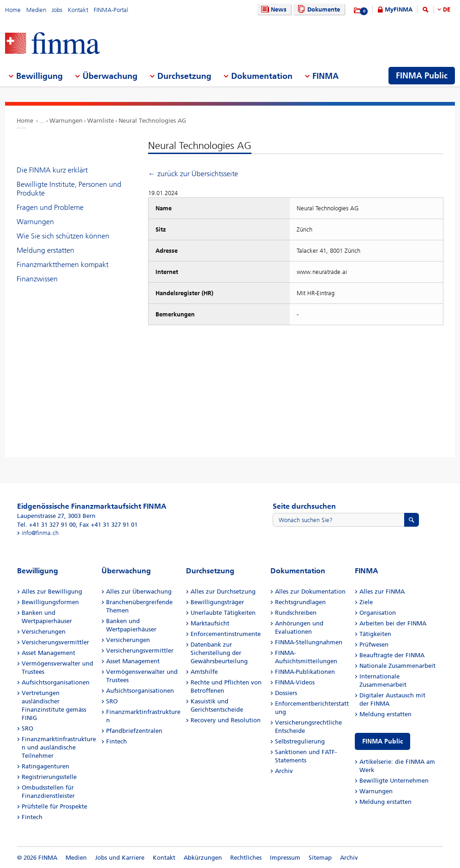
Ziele (366, 602)
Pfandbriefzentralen (134, 731)
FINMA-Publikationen (305, 672)
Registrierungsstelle (49, 777)
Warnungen (66, 121)
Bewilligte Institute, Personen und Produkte (69, 189)
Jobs (57, 10)
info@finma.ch (40, 533)
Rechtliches (246, 858)
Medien (36, 10)
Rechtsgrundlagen (300, 602)
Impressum (285, 858)
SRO (27, 728)
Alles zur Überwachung (139, 592)
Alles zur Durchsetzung (223, 592)
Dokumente (318, 9)
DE (447, 9)
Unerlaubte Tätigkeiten (223, 613)
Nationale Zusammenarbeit (397, 666)
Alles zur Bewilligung (52, 592)
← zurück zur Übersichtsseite (193, 174)
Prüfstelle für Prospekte (54, 806)
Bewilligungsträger (217, 602)
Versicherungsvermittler (55, 642)
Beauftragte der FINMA (392, 655)
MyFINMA (399, 9)
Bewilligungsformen (50, 602)
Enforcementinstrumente (226, 634)
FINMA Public (382, 741)
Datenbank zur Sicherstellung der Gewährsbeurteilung (219, 653)
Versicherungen (44, 632)
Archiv (284, 771)
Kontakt (78, 10)
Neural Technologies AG (152, 121)
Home (13, 10)
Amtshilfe (204, 672)
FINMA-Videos (295, 682)
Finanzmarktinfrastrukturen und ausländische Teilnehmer (59, 747)
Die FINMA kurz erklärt (52, 170)
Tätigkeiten (375, 634)
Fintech (32, 817)
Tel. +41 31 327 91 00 (46, 525)
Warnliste (101, 121)
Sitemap (320, 858)
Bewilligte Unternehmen (394, 781)
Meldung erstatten (45, 250)
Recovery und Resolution (226, 720)
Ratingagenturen (45, 766)
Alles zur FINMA (382, 592)
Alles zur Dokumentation (310, 592)
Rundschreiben (296, 613)
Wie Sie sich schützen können (63, 236)
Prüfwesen (374, 645)
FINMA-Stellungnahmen (309, 642)
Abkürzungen (203, 858)
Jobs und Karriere (120, 858)
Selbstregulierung (300, 741)
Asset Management (48, 653)
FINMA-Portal (111, 10)
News (273, 9)
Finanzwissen (37, 279)
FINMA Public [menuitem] (422, 76)
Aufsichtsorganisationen (56, 682)
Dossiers (286, 693)
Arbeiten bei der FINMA (393, 623)
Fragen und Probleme (50, 207)
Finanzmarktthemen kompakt (63, 265)
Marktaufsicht (210, 623)
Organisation (378, 613)
